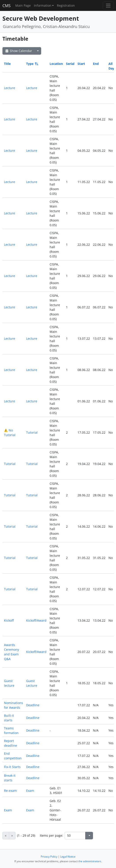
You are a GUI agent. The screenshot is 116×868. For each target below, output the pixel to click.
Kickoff (9, 620)
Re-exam (10, 791)
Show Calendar (18, 51)
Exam (30, 791)
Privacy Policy (49, 857)
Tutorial (32, 432)
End (96, 64)
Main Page (23, 5)
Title (7, 64)
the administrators (90, 861)
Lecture (10, 88)
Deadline (33, 705)
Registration (66, 5)
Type (32, 64)
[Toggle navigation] (108, 5)
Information (43, 5)
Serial (70, 64)
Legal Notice (68, 857)
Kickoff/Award (36, 620)
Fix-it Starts (12, 767)
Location (56, 64)
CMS (7, 6)
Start (81, 64)
